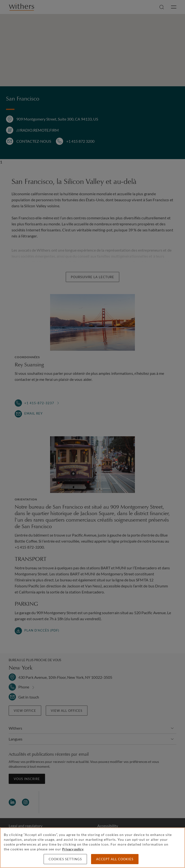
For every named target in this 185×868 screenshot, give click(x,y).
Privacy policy (73, 849)
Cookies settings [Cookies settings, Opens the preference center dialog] (65, 859)
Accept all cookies (115, 859)
